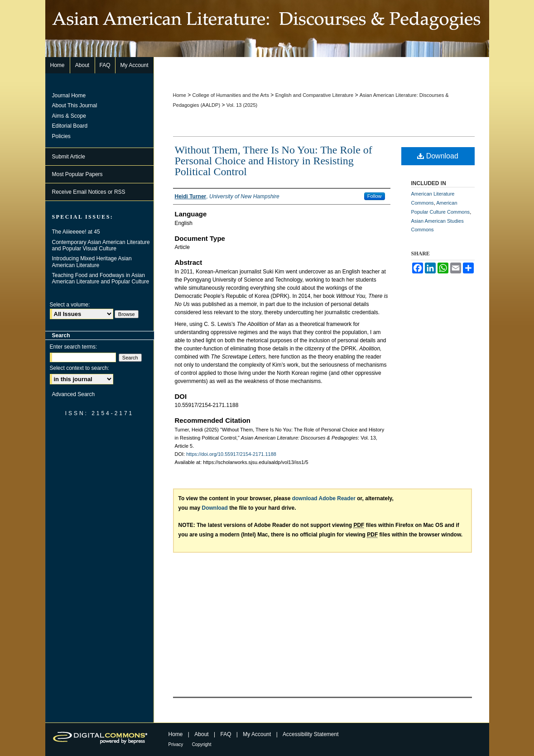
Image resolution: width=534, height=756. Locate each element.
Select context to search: (79, 368)
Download (438, 156)
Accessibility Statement (310, 734)
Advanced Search (74, 394)
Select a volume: (70, 305)
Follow (375, 196)
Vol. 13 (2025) (242, 105)
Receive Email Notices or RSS (89, 192)
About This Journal (75, 105)
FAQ (226, 734)
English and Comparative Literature (314, 95)
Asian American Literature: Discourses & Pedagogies (267, 29)
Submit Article (69, 157)
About (201, 734)
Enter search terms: (74, 347)
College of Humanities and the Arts (231, 95)
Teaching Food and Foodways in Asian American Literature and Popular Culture (101, 278)
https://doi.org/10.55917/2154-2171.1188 (231, 454)
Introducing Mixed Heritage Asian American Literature (92, 262)
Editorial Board (70, 126)
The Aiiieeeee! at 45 (76, 232)
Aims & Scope (69, 116)
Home (180, 95)
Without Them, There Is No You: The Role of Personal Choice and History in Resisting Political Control (274, 161)
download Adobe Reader (324, 498)
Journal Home (69, 96)
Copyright (202, 744)
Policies (61, 136)
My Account (257, 734)
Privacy (176, 744)
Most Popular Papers (77, 174)
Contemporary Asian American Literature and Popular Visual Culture (101, 245)
